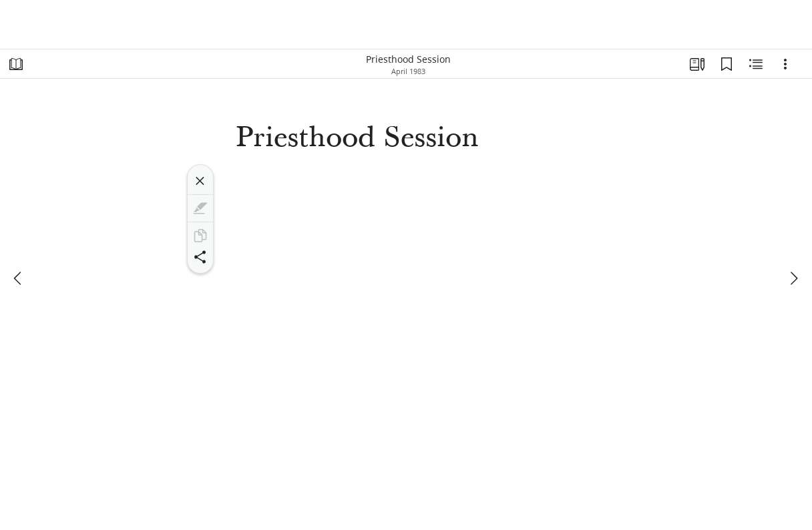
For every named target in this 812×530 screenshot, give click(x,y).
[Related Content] (756, 64)
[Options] (785, 64)
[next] (793, 278)
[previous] (19, 278)
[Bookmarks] (727, 64)
